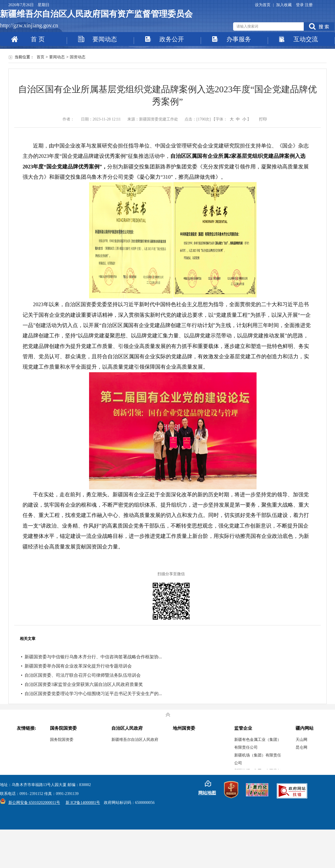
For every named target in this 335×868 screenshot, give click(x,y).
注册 (309, 5)
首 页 (38, 39)
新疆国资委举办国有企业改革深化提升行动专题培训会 (78, 666)
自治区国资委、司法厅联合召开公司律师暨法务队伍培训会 (83, 675)
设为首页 (263, 5)
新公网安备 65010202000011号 (33, 803)
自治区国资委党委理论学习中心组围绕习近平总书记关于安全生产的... (93, 694)
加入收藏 (284, 5)
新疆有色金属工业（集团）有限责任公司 (258, 744)
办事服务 (239, 39)
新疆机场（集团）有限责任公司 (258, 759)
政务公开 (172, 39)
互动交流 (306, 39)
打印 (263, 119)
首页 (40, 57)
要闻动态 (105, 39)
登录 (300, 5)
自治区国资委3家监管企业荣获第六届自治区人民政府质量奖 (84, 684)
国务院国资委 (62, 740)
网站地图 (207, 793)
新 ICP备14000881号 (83, 803)
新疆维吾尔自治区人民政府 (135, 740)
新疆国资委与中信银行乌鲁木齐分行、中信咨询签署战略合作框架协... (93, 657)
